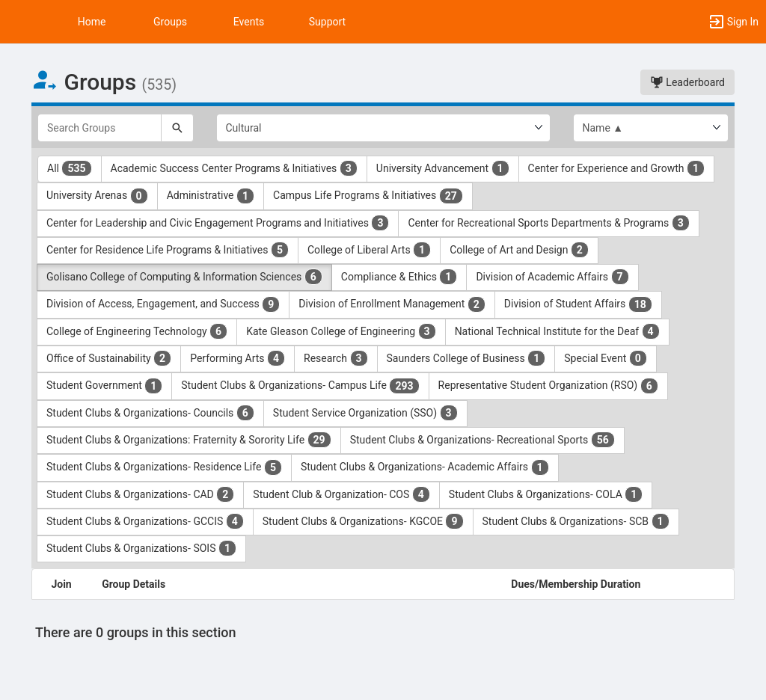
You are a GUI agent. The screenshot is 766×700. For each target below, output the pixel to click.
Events (249, 22)
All (70, 168)
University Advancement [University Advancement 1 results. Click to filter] (443, 168)
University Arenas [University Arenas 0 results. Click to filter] (97, 196)
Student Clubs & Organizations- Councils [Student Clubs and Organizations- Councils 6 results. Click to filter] (150, 413)
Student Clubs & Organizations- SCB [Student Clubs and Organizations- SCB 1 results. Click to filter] (576, 521)
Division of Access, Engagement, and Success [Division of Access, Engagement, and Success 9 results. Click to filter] (163, 304)
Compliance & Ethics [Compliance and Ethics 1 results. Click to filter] (399, 277)
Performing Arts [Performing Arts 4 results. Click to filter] (238, 358)
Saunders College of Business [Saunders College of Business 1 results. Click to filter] (466, 358)
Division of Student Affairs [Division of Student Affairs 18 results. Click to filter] (578, 304)
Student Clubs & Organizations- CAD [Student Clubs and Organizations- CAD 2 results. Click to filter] (140, 494)
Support (327, 22)
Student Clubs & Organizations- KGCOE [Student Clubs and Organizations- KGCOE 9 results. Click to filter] (363, 521)
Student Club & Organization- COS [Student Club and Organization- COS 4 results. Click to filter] (341, 494)
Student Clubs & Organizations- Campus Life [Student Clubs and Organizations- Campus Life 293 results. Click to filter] (300, 386)
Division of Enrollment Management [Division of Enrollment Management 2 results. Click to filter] (392, 304)
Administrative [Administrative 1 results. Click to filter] (211, 196)
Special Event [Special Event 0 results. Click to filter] (606, 358)
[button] (19, 22)
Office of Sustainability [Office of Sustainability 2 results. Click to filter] (109, 358)
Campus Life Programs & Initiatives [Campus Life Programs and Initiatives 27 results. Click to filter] (368, 196)
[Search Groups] (99, 128)
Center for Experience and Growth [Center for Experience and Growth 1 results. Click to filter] (616, 168)
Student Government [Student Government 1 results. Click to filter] (104, 386)
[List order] (651, 128)
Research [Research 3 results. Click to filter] (336, 358)
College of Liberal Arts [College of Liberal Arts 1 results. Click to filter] (369, 250)
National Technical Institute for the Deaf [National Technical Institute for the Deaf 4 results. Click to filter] (557, 331)
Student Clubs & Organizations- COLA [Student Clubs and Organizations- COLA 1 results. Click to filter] (546, 494)
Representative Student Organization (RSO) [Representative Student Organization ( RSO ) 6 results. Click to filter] (548, 386)
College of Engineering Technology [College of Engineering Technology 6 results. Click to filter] (137, 331)
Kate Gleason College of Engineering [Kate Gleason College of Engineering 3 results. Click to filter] (341, 331)
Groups (170, 22)
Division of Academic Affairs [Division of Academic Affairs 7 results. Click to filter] (552, 277)
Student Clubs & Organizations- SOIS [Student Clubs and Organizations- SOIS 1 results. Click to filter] (141, 548)
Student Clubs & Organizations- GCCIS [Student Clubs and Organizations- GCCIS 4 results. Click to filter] (145, 521)
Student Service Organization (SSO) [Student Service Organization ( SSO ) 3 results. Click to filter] (365, 413)
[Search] (177, 128)
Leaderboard (687, 82)
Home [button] (92, 22)
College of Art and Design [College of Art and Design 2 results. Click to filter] (519, 250)
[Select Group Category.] (383, 128)
